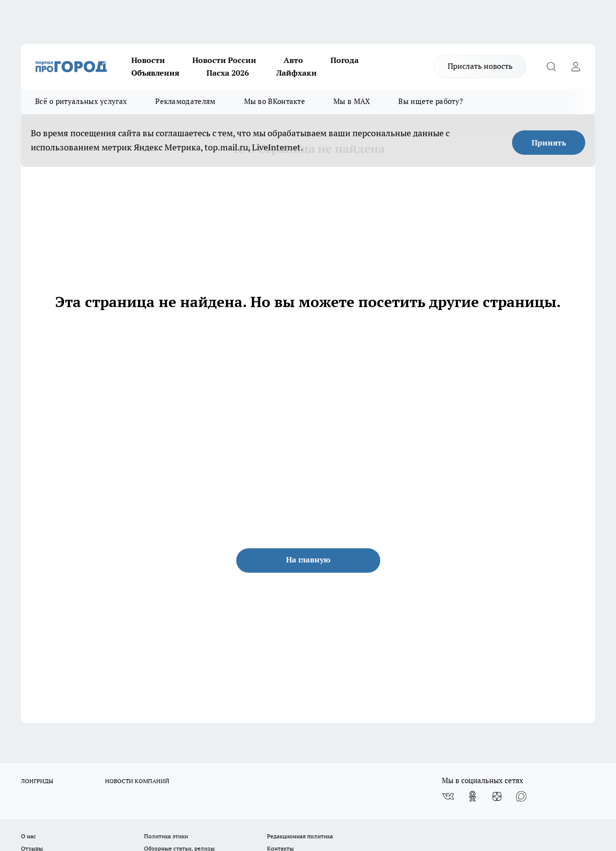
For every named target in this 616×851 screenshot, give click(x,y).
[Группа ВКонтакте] (448, 796)
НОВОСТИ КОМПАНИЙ (137, 781)
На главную (308, 560)
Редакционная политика (300, 836)
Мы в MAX (352, 101)
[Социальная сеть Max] (521, 796)
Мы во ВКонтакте (275, 101)
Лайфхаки (297, 73)
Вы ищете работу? (431, 101)
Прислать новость (480, 66)
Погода (345, 60)
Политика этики (166, 836)
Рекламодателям (185, 101)
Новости (148, 60)
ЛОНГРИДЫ (37, 781)
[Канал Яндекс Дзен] (497, 796)
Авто (293, 60)
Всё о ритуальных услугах (81, 101)
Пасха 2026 (228, 73)
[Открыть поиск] (551, 66)
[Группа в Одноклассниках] (472, 796)
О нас (29, 836)
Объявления (155, 73)
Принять (549, 143)
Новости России (224, 60)
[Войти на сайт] (575, 66)
